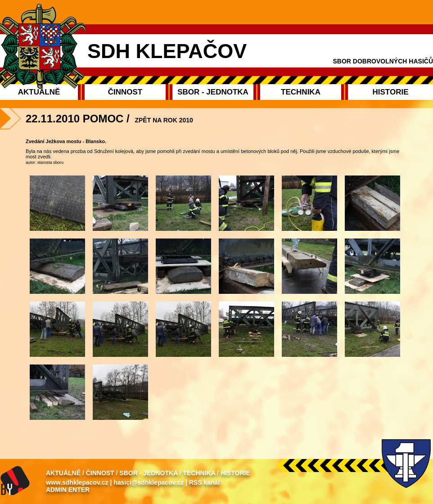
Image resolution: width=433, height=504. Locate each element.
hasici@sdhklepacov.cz (149, 482)
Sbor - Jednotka (148, 473)
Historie (235, 473)
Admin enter (68, 490)
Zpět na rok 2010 (164, 120)
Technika (199, 473)
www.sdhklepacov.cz (77, 482)
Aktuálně (63, 473)
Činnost (100, 473)
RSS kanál (204, 482)
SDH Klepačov (167, 51)
